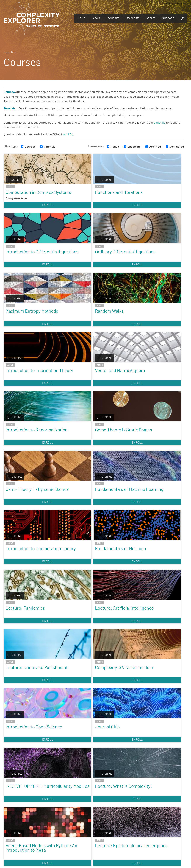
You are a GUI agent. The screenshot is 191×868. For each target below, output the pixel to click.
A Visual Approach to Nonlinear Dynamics (23, 667)
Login (170, 4)
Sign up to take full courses (51, 837)
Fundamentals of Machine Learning (157, 327)
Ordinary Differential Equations (151, 197)
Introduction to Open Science (110, 459)
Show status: (96, 147)
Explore (133, 19)
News (96, 19)
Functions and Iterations (64, 195)
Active (115, 147)
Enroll (25, 214)
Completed (177, 147)
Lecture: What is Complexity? (67, 523)
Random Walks (65, 261)
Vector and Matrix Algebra (157, 263)
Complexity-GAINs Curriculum (68, 459)
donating (160, 123)
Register (182, 4)
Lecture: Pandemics (106, 391)
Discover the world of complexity (51, 804)
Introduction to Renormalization (22, 327)
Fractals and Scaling (115, 594)
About (151, 19)
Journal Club (152, 457)
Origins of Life (154, 594)
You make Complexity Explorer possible (140, 804)
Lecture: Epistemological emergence (156, 525)
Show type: (11, 147)
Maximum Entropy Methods (23, 263)
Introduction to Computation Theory (20, 393)
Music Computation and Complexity (114, 664)
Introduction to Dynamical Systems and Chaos (69, 598)
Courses (114, 19)
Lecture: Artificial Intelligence (157, 391)
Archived (155, 147)
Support (168, 19)
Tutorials (50, 147)
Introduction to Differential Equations (110, 197)
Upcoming (134, 147)
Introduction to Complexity (20, 596)
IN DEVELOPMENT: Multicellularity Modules (24, 525)
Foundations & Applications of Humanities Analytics (155, 669)
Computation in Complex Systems (23, 195)
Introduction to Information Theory (114, 263)
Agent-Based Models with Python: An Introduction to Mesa (115, 528)
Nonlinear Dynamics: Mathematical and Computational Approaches (68, 671)
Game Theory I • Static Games (65, 327)
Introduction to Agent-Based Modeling (20, 744)
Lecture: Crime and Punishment (24, 459)
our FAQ (68, 134)
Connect (141, 831)
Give (141, 799)
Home (81, 19)
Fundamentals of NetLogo (67, 391)
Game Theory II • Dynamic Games (111, 327)
